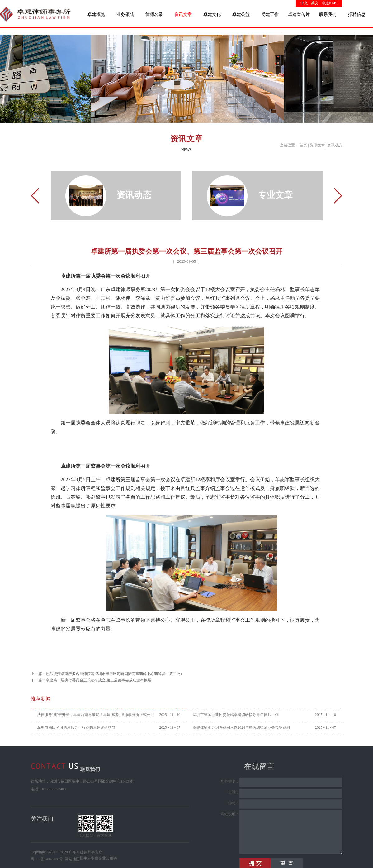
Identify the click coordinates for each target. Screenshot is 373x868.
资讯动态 (335, 145)
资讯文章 (317, 145)
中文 (304, 3)
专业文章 (275, 195)
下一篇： (91, 680)
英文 (315, 3)
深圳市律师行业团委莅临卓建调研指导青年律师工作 (236, 715)
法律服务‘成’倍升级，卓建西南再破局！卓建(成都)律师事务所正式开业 (96, 715)
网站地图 (71, 859)
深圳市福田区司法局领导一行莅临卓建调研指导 (76, 727)
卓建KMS (329, 3)
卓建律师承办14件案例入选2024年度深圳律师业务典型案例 (241, 727)
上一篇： (107, 674)
